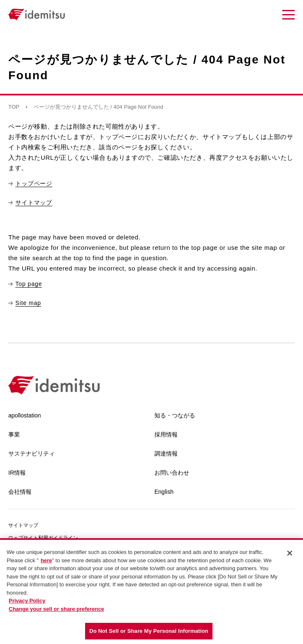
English (164, 492)
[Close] (290, 553)
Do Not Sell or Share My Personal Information (149, 631)
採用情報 (166, 434)
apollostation (25, 415)
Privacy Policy (27, 601)
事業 (14, 434)
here (46, 560)
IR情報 (17, 473)
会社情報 (20, 492)
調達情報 (166, 454)
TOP (14, 107)
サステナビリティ (32, 454)
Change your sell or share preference (56, 609)
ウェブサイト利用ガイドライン (43, 538)
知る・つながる (175, 415)
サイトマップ (23, 525)
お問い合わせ (172, 473)
